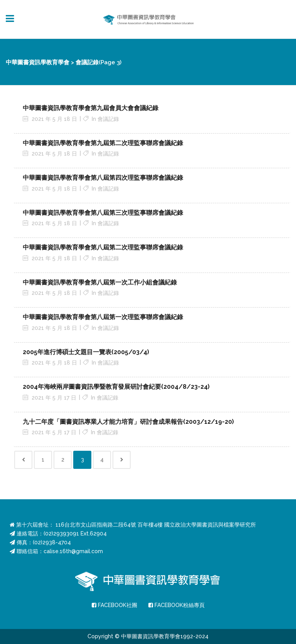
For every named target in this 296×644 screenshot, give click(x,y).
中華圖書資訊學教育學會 (38, 62)
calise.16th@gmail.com (73, 551)
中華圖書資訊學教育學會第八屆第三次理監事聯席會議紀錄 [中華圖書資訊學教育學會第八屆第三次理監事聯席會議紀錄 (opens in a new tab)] (103, 213)
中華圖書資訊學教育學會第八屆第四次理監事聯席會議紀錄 (103, 178)
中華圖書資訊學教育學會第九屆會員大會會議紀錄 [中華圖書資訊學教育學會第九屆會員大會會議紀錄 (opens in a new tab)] (91, 108)
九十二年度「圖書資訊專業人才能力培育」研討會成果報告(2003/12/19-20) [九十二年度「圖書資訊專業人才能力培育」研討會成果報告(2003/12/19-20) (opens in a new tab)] (128, 422)
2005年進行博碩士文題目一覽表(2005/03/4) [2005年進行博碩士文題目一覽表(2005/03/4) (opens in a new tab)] (86, 352)
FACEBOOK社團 (114, 605)
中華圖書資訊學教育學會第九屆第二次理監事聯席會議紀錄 (103, 143)
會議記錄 (108, 119)
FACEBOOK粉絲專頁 (177, 605)
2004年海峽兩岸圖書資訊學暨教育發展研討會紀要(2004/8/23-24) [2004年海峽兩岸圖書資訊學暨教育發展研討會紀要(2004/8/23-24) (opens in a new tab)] (116, 387)
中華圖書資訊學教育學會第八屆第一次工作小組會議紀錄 (100, 282)
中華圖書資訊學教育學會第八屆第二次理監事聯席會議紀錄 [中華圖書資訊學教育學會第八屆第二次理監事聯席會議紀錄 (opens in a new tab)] (103, 247)
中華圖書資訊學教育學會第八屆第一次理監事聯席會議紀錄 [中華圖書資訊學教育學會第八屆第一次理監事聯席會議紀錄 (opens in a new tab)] (103, 317)
